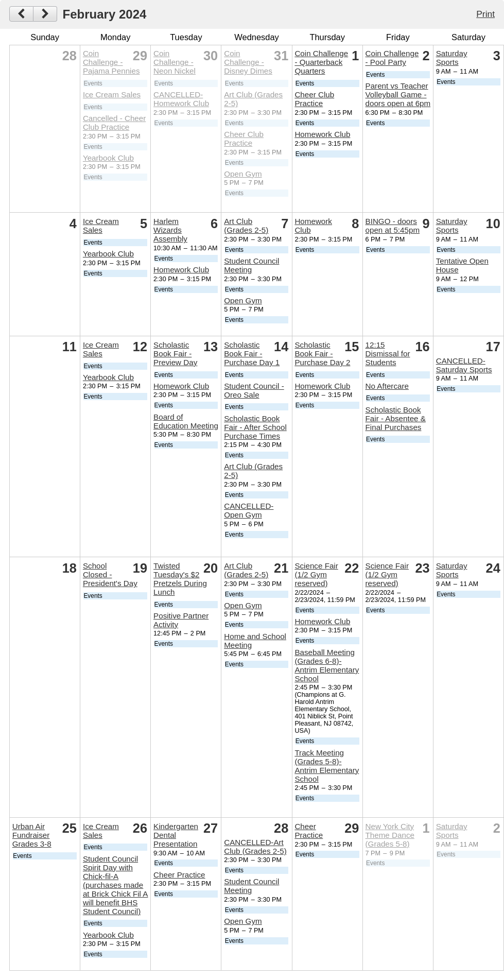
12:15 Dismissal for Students (388, 354)
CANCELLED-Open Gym (249, 510)
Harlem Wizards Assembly (170, 230)
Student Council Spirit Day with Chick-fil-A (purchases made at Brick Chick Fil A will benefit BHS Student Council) (116, 885)
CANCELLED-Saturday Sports (464, 365)
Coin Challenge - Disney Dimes (248, 62)
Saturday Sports (452, 58)
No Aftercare (387, 386)
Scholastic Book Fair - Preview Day (175, 354)
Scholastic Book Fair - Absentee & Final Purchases (396, 418)
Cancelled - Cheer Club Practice (114, 123)
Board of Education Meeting (186, 421)
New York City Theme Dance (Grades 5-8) (390, 835)
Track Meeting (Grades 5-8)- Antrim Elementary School (327, 766)
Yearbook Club (108, 158)
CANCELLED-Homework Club (181, 99)
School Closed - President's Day (110, 574)
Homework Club (322, 134)
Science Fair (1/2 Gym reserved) (316, 574)
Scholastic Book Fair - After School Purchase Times (255, 427)
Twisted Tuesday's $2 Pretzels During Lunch (180, 579)
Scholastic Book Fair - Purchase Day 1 (252, 354)
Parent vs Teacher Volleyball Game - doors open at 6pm (398, 94)
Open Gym (243, 174)
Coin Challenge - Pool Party (392, 58)
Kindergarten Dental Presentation (176, 835)
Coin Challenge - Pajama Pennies (111, 62)
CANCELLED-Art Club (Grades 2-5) (255, 847)
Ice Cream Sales (112, 94)
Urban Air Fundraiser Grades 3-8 (32, 835)
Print (485, 14)
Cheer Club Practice (244, 139)
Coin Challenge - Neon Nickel (175, 62)
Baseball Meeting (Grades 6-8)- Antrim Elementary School (327, 665)
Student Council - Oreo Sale (254, 390)
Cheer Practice (179, 875)
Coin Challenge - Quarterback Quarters (321, 62)
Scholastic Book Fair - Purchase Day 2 (322, 354)
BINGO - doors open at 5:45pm (393, 226)
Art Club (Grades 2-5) (246, 226)
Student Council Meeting (251, 265)
